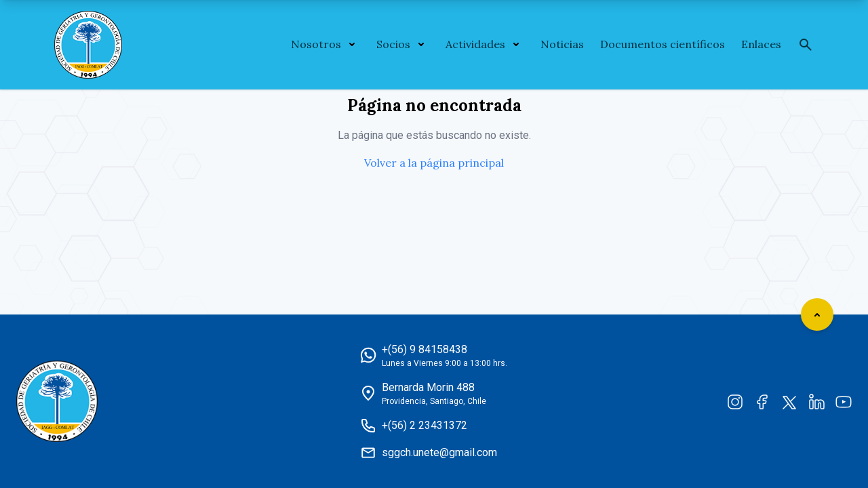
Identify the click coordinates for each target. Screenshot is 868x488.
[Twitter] (789, 401)
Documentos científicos (663, 44)
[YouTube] (844, 401)
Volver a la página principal (434, 163)
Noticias (562, 44)
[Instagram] (735, 401)
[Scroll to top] (817, 314)
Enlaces (761, 44)
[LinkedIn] (816, 401)
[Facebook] (762, 401)
